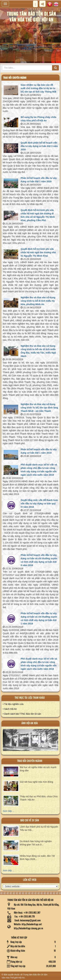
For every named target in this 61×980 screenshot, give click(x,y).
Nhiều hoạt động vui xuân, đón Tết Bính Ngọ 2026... (37, 858)
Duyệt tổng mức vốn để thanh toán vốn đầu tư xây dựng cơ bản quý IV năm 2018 (39, 504)
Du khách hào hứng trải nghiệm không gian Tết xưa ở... (36, 843)
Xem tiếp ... (9, 811)
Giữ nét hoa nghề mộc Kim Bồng (36, 782)
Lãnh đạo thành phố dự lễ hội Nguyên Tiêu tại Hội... (39, 828)
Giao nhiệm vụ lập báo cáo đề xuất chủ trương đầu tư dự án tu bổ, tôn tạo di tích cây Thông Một (38, 88)
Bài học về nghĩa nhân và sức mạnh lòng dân (38, 769)
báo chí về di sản (30, 821)
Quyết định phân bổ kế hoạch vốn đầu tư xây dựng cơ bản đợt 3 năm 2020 (39, 146)
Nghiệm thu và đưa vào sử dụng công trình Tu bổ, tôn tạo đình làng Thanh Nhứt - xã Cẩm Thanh (39, 408)
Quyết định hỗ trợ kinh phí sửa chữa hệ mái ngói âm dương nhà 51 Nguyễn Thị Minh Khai (38, 252)
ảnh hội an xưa (30, 723)
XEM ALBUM (31, 741)
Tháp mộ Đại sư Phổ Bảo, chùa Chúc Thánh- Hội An (39, 798)
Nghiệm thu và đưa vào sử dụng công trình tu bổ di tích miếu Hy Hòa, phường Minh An (38, 301)
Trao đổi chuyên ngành (30, 761)
